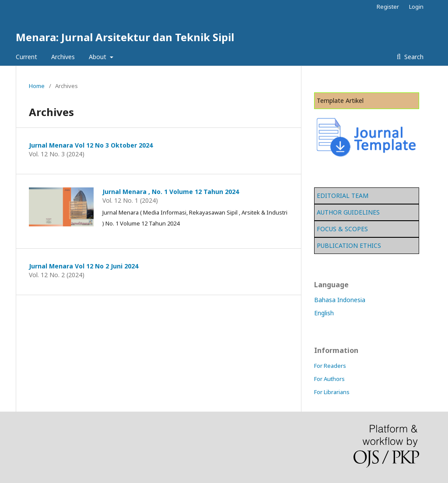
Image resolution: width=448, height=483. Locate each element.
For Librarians (332, 392)
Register (388, 7)
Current (26, 57)
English (324, 313)
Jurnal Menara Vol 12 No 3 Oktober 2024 (91, 145)
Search (413, 57)
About (98, 57)
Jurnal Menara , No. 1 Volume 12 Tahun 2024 (171, 192)
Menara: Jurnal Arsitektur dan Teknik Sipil (125, 37)
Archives (63, 57)
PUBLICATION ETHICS (349, 245)
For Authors (329, 379)
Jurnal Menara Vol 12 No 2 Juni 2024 (84, 266)
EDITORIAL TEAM (343, 196)
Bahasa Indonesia (340, 300)
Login (416, 7)
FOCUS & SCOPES (342, 229)
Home (37, 86)
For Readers (330, 366)
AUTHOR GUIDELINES (348, 212)
